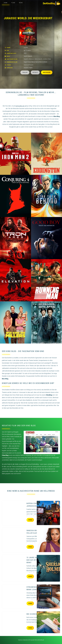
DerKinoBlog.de (41, 640)
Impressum (20, 640)
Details (35, 72)
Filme (13, 3)
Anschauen (47, 72)
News (21, 3)
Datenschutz (26, 640)
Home (6, 3)
